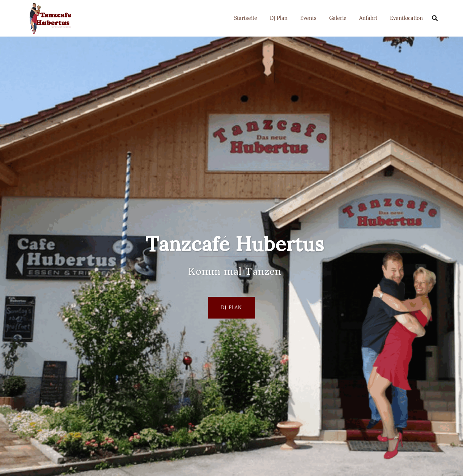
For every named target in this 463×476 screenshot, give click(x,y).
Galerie (338, 18)
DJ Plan (279, 18)
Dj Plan (231, 307)
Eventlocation (406, 18)
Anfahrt (368, 18)
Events (308, 18)
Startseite (246, 18)
